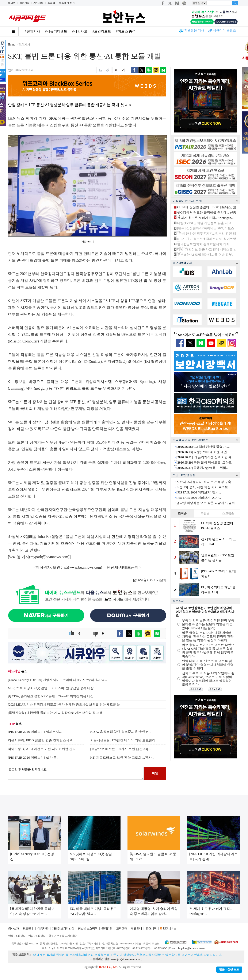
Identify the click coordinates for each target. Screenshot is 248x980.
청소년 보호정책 (88, 929)
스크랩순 (228, 513)
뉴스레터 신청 (67, 3)
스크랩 (51, 3)
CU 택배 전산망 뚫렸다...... (203, 447)
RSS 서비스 (170, 929)
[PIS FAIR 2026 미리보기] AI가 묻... (34, 758)
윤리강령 (107, 929)
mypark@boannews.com (49, 557)
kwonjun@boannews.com (126, 959)
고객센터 (122, 929)
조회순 (182, 513)
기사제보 (38, 3)
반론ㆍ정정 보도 (229, 970)
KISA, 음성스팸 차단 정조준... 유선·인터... (121, 732)
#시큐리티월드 (56, 31)
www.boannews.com (85, 567)
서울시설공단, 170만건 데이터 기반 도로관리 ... (125, 740)
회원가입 (24, 3)
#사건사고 (80, 31)
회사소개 (14, 929)
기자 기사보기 (150, 580)
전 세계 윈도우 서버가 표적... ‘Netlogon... (205, 218)
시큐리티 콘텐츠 (224, 30)
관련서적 (151, 929)
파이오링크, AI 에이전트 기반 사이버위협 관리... (43, 749)
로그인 (12, 3)
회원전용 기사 (194, 30)
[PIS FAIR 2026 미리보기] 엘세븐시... (35, 732)
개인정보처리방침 (63, 929)
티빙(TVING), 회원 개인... (203, 452)
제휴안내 (136, 929)
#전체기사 (33, 31)
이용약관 (43, 929)
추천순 (205, 513)
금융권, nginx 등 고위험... (203, 468)
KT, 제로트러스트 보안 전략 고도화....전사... (122, 758)
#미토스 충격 (126, 31)
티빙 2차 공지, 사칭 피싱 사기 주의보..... (204, 487)
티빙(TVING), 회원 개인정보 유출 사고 (204, 223)
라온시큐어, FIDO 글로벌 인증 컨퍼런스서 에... (42, 740)
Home (12, 45)
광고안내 (28, 929)
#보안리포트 (102, 31)
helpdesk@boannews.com (191, 948)
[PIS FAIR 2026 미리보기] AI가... (199, 498)
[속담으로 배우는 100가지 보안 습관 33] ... (121, 749)
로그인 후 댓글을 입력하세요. (76, 773)
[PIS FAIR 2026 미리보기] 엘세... (199, 492)
